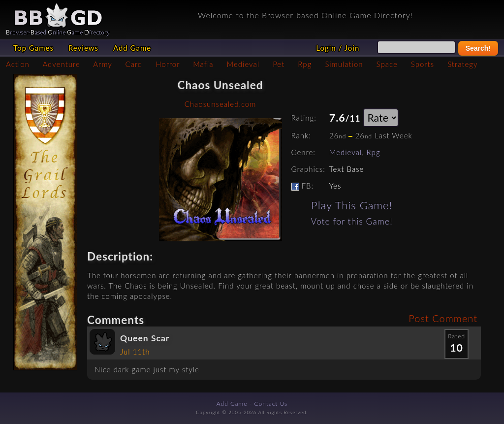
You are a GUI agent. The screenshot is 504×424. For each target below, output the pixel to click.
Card (134, 64)
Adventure (61, 64)
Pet (279, 64)
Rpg (305, 64)
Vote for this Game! (352, 221)
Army (102, 64)
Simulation (344, 64)
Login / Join (338, 48)
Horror (168, 64)
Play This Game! (352, 205)
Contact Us (271, 404)
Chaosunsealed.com (220, 104)
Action (18, 64)
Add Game (132, 48)
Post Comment (443, 318)
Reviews (83, 48)
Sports (423, 64)
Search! (478, 48)
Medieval (243, 64)
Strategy (462, 64)
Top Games (33, 48)
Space (387, 64)
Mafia (203, 64)
